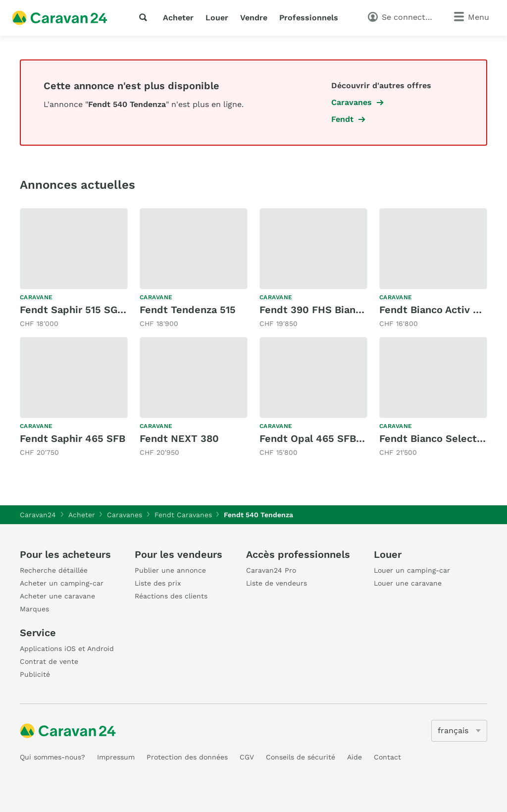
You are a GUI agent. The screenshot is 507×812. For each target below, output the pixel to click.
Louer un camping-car (412, 570)
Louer (217, 18)
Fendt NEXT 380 (179, 438)
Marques (34, 609)
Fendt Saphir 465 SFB (73, 438)
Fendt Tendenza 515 (188, 310)
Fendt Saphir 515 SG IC (75, 310)
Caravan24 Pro (271, 570)
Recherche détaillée (54, 570)
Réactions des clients (171, 596)
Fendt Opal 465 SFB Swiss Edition (343, 438)
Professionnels (309, 18)
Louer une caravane (408, 583)
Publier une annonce (170, 570)
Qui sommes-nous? (52, 757)
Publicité (35, 674)
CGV (247, 757)
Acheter (178, 18)
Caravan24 (38, 515)
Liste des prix (158, 583)
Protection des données (187, 757)
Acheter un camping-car (62, 583)
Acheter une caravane (57, 596)
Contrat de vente (49, 661)
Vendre (254, 18)
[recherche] (145, 17)
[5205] (459, 731)
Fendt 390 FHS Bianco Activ (327, 310)
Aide (355, 757)
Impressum (116, 757)
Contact (387, 757)
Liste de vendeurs (277, 583)
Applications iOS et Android (67, 649)
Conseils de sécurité (301, 757)
